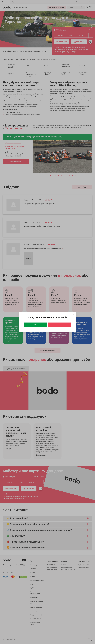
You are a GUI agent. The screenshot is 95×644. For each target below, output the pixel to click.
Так (35, 325)
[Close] (73, 315)
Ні (60, 325)
